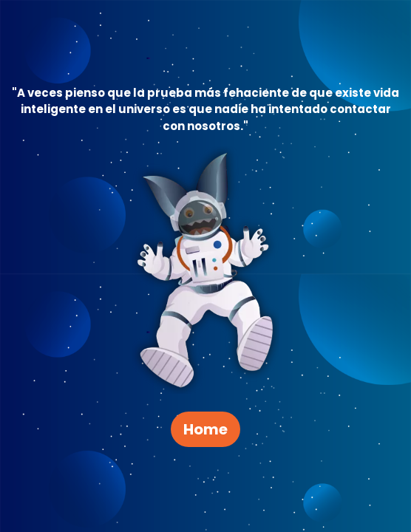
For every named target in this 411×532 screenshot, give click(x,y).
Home (205, 429)
